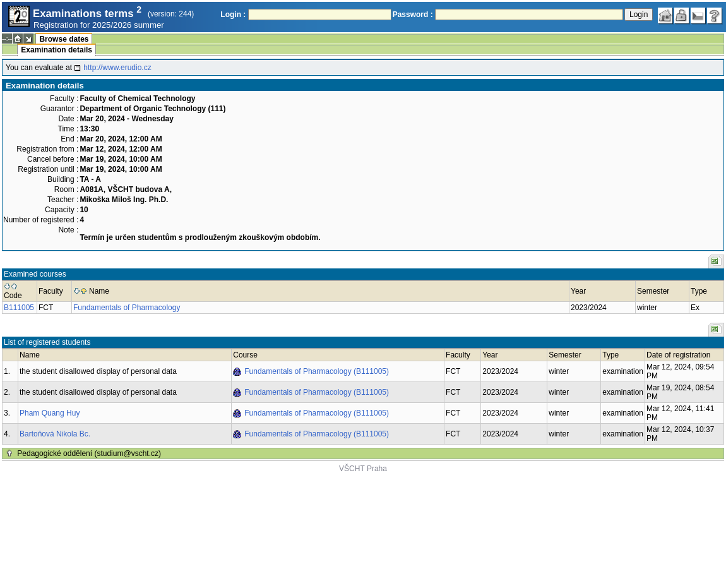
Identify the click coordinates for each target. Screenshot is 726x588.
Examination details (57, 50)
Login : (233, 15)
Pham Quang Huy (50, 413)
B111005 (19, 308)
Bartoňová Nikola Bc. (55, 434)
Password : (413, 15)
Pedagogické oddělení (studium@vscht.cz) (89, 453)
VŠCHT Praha (363, 469)
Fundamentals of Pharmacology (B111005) (317, 371)
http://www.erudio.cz (117, 68)
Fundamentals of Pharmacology (127, 308)
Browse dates (64, 39)
